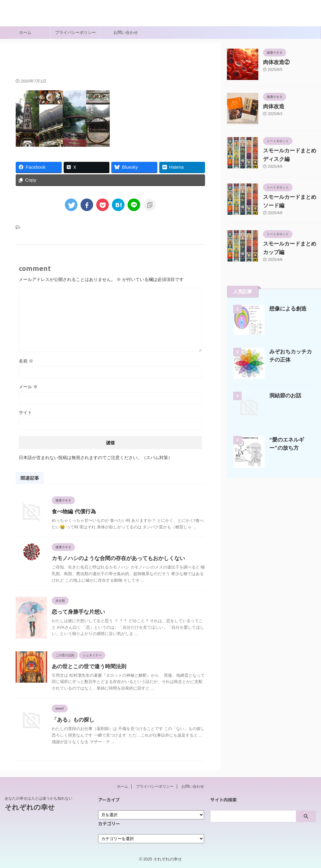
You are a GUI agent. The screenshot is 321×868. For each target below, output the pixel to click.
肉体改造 (272, 107)
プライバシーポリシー (76, 32)
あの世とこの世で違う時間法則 (87, 667)
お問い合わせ (126, 32)
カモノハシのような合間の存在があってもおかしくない (114, 559)
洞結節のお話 (283, 396)
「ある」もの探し (72, 720)
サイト (25, 413)
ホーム (25, 32)
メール (28, 387)
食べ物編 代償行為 (72, 512)
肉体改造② (274, 62)
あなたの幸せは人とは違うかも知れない (39, 798)
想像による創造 (286, 309)
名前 (26, 361)
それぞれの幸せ (25, 17)
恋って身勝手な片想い (77, 612)
